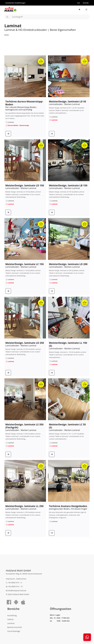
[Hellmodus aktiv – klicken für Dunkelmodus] (79, 9)
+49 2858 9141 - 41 (14, 586)
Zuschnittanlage (14, 631)
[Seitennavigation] (86, 9)
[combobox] (47, 17)
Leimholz (11, 623)
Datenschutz (21, 579)
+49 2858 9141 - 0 (14, 583)
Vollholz (10, 619)
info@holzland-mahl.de (16, 591)
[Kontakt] (86, 3)
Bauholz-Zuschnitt (15, 627)
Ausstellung (12, 615)
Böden (7, 35)
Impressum (11, 579)
